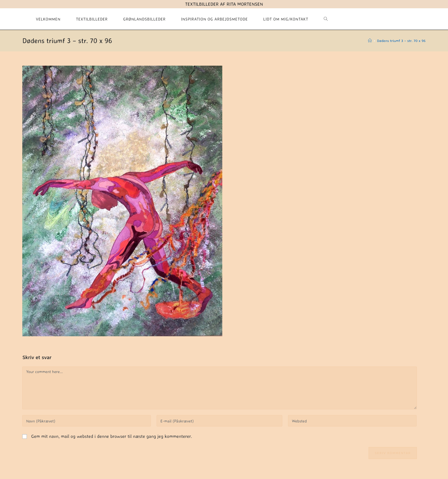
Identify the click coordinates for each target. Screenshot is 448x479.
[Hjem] (370, 41)
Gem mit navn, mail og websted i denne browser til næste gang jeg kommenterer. (112, 436)
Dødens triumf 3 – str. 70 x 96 (401, 41)
